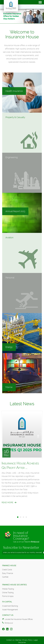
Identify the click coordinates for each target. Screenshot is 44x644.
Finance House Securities (15, 585)
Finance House (9, 566)
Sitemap (18, 640)
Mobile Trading (8, 589)
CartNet (5, 577)
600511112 (35, 542)
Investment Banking (10, 606)
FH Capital (7, 602)
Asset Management (10, 610)
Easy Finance (8, 573)
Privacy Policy (27, 640)
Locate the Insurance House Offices (19, 619)
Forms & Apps (8, 596)
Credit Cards (7, 570)
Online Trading (8, 593)
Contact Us (10, 640)
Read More (7, 502)
